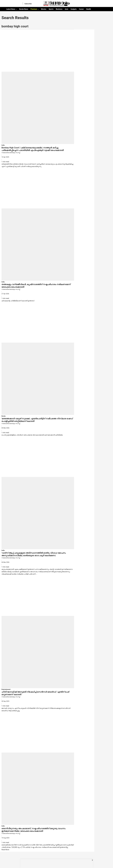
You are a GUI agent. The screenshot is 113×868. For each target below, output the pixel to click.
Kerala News (24, 9)
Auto (67, 9)
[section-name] (3, 145)
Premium (34, 9)
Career (81, 9)
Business (59, 9)
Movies (44, 9)
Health (88, 9)
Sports (51, 9)
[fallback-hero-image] (38, 88)
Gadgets (74, 9)
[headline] (38, 149)
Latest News (11, 9)
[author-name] (38, 153)
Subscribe (28, 4)
